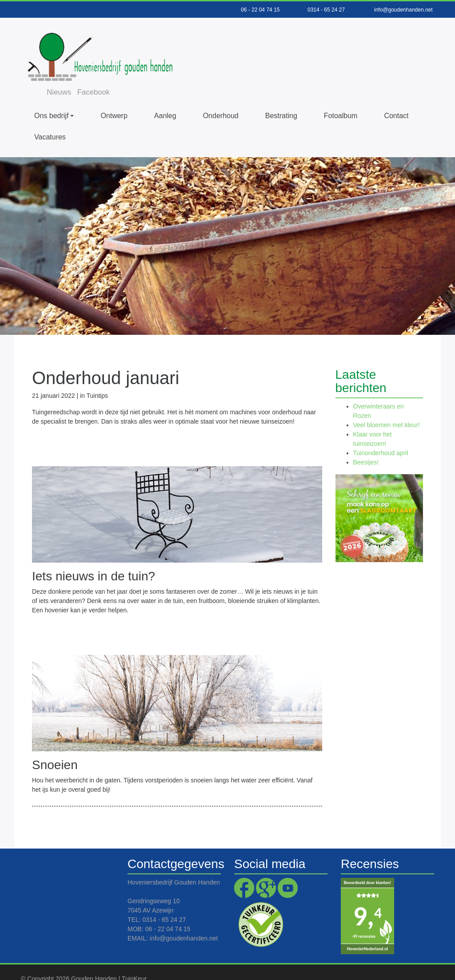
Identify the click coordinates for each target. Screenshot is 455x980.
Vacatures (50, 119)
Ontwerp (114, 98)
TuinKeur (134, 961)
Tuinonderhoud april (381, 436)
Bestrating (281, 98)
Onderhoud (221, 98)
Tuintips (98, 378)
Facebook (302, 32)
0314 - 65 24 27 (326, 10)
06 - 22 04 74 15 (260, 10)
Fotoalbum (341, 98)
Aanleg (165, 98)
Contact (396, 98)
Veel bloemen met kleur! (387, 408)
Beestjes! (366, 445)
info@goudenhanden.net (403, 10)
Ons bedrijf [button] (51, 98)
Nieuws (267, 32)
